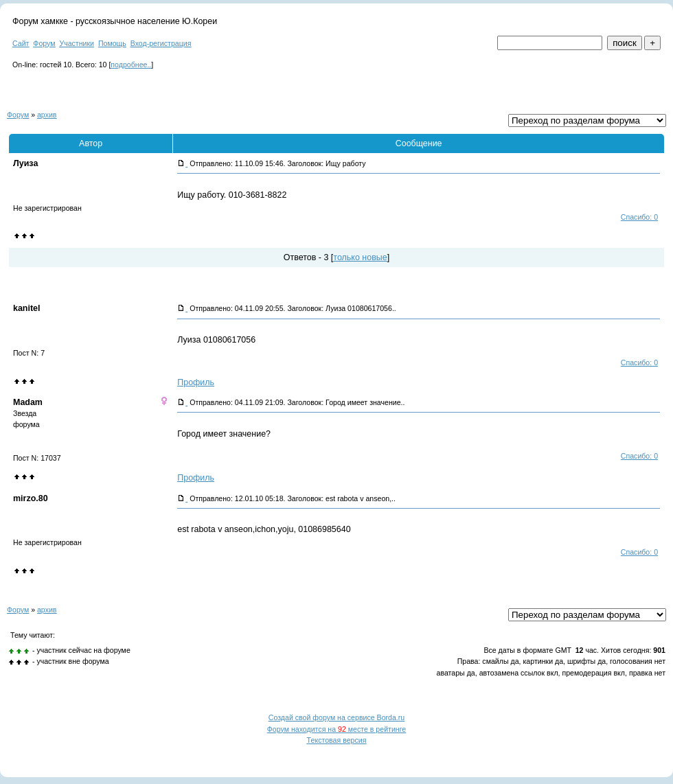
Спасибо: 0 (639, 217)
